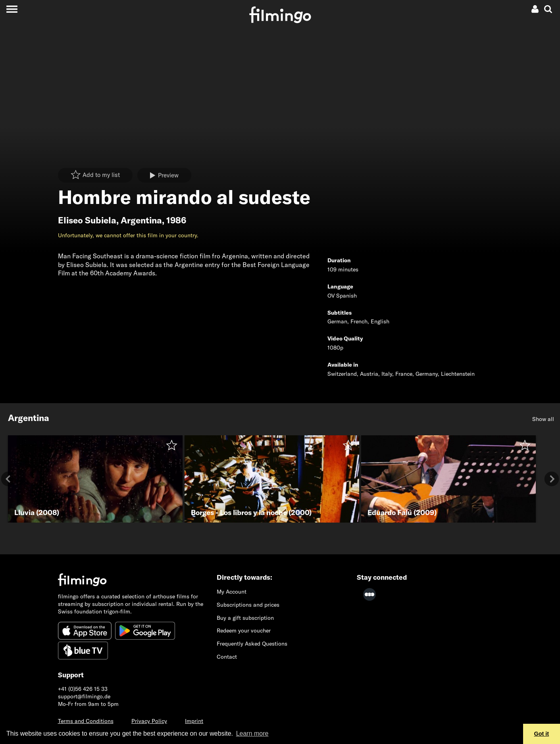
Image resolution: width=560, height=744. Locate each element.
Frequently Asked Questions (252, 644)
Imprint (194, 721)
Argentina (141, 220)
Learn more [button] (252, 733)
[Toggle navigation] (12, 9)
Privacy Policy (149, 721)
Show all (543, 419)
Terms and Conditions (86, 721)
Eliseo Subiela (87, 220)
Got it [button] (542, 734)
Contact (227, 657)
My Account (232, 592)
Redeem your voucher (244, 631)
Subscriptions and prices (248, 605)
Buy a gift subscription (245, 618)
